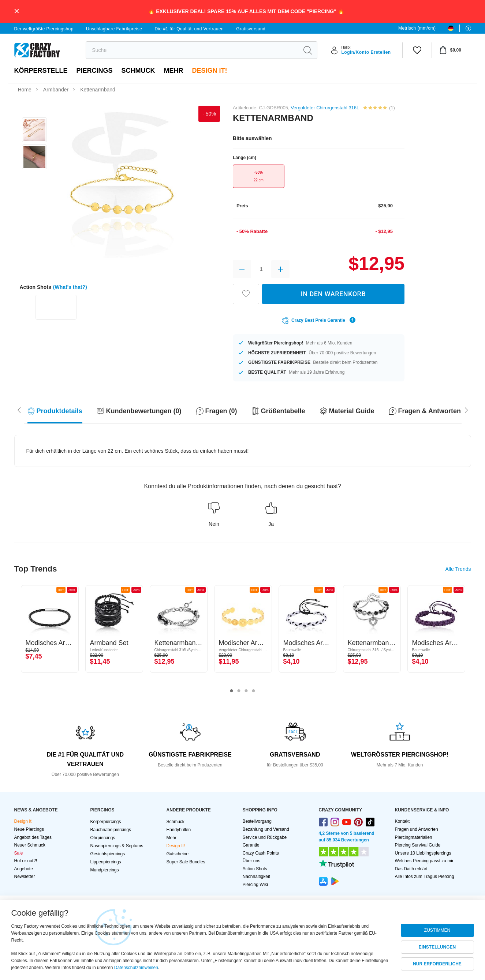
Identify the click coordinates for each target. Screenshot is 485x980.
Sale (19, 853)
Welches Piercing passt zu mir (424, 861)
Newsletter (25, 877)
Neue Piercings (29, 829)
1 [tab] (232, 691)
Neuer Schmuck (30, 845)
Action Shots (255, 869)
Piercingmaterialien (414, 837)
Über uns (252, 861)
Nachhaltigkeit (256, 877)
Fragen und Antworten (417, 829)
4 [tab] (254, 691)
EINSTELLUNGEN (437, 947)
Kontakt (402, 821)
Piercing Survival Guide (418, 845)
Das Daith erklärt (411, 869)
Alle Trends (458, 569)
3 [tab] (246, 691)
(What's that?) (70, 287)
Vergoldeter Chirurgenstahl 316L (325, 108)
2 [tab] (239, 691)
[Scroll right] (19, 410)
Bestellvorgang (257, 821)
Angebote (24, 869)
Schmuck (138, 71)
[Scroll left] (466, 410)
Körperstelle (41, 71)
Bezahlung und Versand (266, 829)
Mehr (174, 71)
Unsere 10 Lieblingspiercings (423, 853)
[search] (192, 50)
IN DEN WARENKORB (333, 294)
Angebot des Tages (33, 837)
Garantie (251, 845)
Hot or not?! (26, 861)
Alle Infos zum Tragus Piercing (425, 877)
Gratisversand (251, 29)
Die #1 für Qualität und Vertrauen (189, 29)
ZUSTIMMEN (437, 930)
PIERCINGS (95, 71)
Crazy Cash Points (261, 853)
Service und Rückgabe (265, 837)
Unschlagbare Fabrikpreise (114, 29)
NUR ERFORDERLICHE (437, 964)
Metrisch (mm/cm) (417, 28)
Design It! (210, 71)
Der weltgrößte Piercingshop (44, 29)
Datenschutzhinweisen (136, 968)
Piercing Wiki (255, 885)
